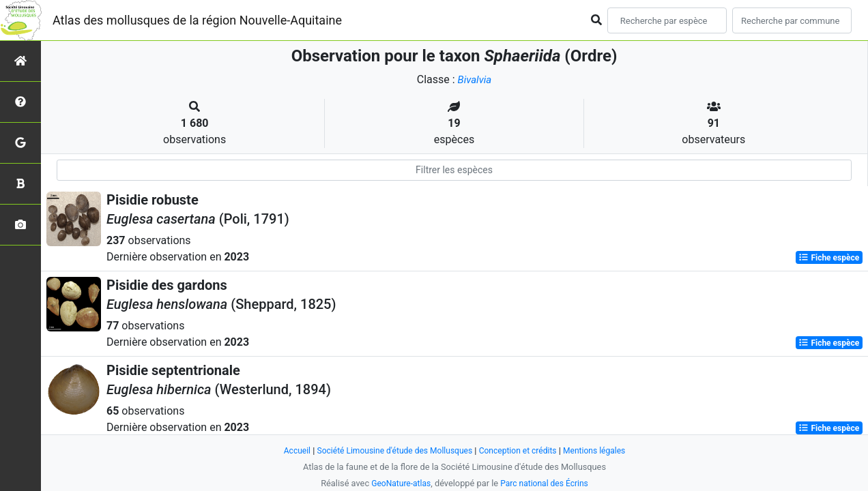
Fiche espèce (829, 258)
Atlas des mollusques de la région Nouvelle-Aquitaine (197, 20)
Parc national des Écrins (546, 483)
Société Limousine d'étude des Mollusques (391, 450)
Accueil (288, 450)
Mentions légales (602, 450)
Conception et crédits (522, 450)
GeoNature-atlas (398, 483)
